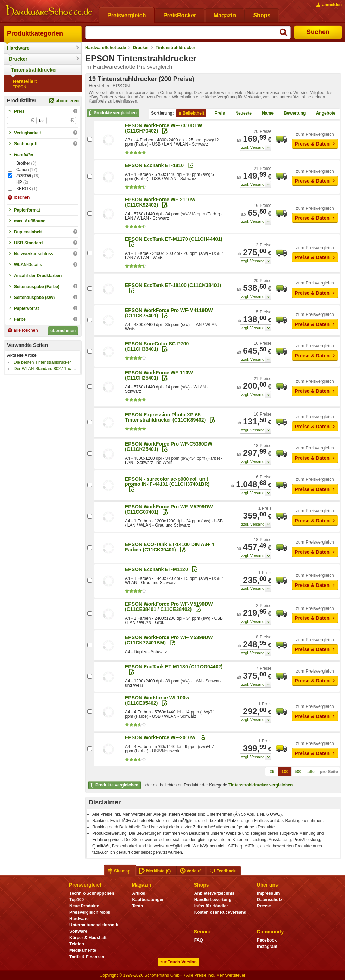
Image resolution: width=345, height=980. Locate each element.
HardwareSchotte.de (106, 48)
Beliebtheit (191, 114)
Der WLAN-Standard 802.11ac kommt (49, 369)
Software (78, 931)
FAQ (199, 940)
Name (265, 114)
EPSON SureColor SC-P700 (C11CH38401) (157, 346)
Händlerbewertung (213, 900)
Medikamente (83, 950)
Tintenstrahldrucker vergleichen (261, 785)
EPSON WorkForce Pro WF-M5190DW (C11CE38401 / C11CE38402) (169, 607)
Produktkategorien (35, 33)
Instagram (267, 947)
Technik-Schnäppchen (92, 893)
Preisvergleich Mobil (90, 912)
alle (311, 772)
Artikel (139, 893)
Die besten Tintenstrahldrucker (42, 362)
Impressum (268, 893)
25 (272, 772)
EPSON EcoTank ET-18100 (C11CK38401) (173, 285)
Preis (217, 114)
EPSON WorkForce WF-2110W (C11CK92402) (160, 202)
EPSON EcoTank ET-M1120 (156, 569)
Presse (264, 906)
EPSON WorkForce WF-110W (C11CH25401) (159, 375)
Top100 (77, 900)
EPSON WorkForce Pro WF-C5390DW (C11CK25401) (169, 446)
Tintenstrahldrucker (34, 70)
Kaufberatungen (148, 900)
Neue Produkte (84, 906)
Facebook (267, 940)
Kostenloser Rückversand (220, 912)
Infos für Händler (211, 906)
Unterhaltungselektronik (94, 925)
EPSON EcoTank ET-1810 (154, 165)
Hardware (18, 48)
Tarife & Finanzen (87, 957)
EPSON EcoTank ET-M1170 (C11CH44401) (174, 239)
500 (298, 772)
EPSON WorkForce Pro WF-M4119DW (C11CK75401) (169, 313)
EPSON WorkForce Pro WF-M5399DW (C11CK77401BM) (169, 640)
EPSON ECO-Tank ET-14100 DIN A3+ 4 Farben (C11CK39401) (170, 547)
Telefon (77, 944)
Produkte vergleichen (112, 113)
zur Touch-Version (178, 962)
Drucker (18, 59)
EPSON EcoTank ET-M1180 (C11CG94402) (174, 667)
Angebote (323, 114)
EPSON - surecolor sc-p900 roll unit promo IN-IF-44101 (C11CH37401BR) (167, 482)
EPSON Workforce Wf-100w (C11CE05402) (157, 700)
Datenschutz (269, 900)
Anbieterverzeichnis (214, 893)
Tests (137, 906)
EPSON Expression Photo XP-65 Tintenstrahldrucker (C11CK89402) (165, 417)
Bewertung (292, 114)
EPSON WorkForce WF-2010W (160, 737)
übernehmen (63, 331)
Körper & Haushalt (88, 938)
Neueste (241, 114)
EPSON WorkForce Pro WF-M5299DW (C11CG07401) (169, 509)
